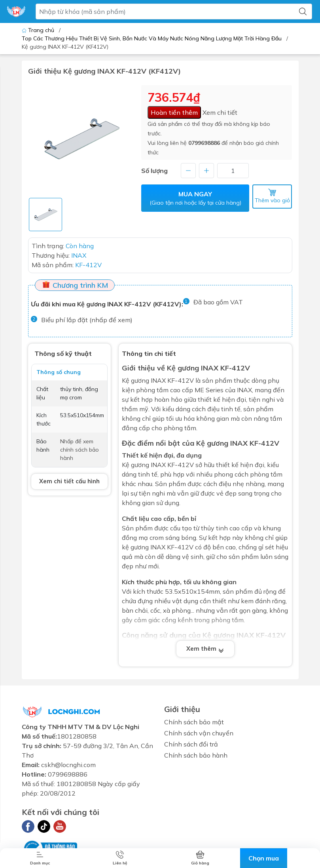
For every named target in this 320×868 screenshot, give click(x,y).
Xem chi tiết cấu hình (69, 481)
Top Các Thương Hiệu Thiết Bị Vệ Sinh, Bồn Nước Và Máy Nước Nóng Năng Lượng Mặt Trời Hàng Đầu (152, 38)
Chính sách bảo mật (194, 722)
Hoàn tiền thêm (174, 112)
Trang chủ (39, 30)
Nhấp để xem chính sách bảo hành (80, 450)
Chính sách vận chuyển (199, 733)
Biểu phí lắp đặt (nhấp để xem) (87, 320)
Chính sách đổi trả (191, 744)
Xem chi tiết (220, 112)
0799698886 (204, 143)
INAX (158, 465)
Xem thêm (205, 649)
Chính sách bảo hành (196, 755)
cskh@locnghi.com (68, 765)
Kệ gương (135, 380)
